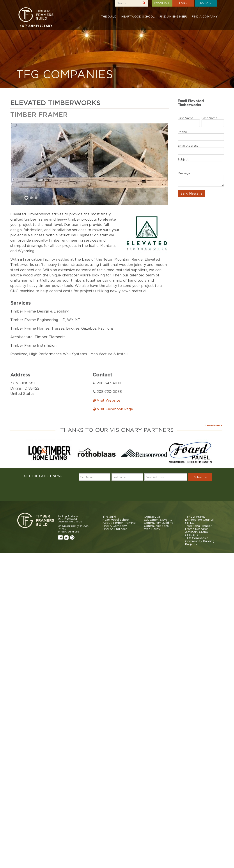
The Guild (109, 16)
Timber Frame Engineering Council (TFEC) (199, 520)
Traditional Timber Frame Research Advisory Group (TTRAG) (198, 530)
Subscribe (200, 477)
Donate (206, 3)
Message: (184, 173)
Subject (183, 159)
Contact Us (152, 517)
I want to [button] (162, 3)
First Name (186, 118)
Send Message (191, 193)
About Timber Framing (119, 523)
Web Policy (152, 529)
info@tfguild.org (69, 532)
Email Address (188, 146)
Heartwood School (138, 16)
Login (183, 3)
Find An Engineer (173, 16)
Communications (156, 526)
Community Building (159, 523)
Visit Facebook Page (113, 409)
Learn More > (214, 425)
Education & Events (158, 520)
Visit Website (106, 400)
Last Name (209, 118)
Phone (182, 132)
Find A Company (205, 16)
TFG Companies (197, 538)
